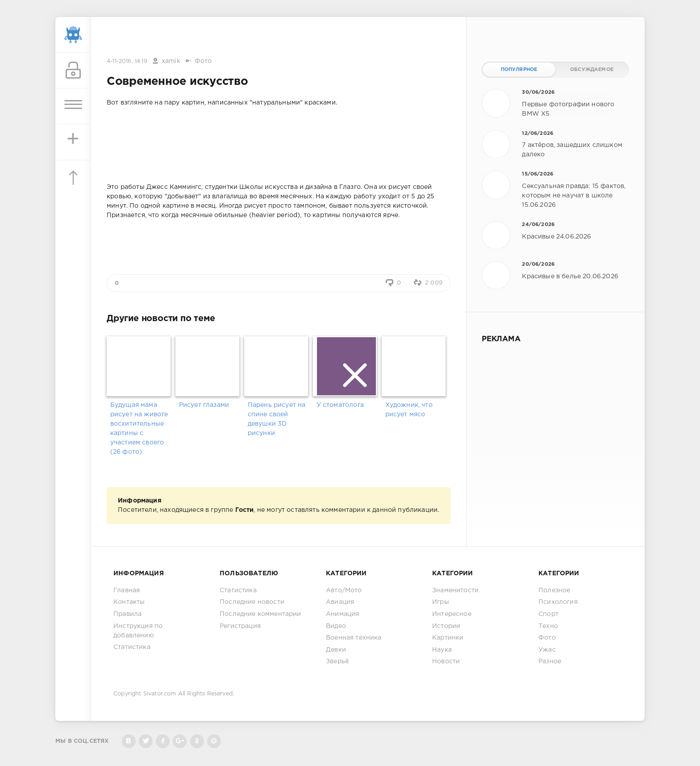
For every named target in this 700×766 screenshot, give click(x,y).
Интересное (452, 614)
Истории (446, 626)
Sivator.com (160, 694)
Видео (336, 626)
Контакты (129, 602)
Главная (127, 590)
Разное (550, 661)
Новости (446, 661)
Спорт (548, 614)
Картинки (448, 638)
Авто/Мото (344, 590)
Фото (203, 61)
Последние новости (252, 602)
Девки (336, 650)
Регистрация (240, 626)
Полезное (554, 590)
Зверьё (337, 661)
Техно (548, 626)
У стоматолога (340, 405)
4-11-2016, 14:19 (127, 61)
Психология (558, 602)
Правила (127, 614)
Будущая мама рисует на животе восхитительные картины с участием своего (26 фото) (139, 429)
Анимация (342, 614)
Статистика (132, 647)
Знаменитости (455, 590)
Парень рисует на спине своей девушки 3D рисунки (277, 419)
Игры (441, 602)
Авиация (340, 602)
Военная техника (354, 638)
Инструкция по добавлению (138, 631)
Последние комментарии (260, 614)
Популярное (519, 70)
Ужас (547, 650)
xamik (171, 61)
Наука (442, 650)
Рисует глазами (204, 405)
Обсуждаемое (592, 70)
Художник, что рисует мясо (409, 410)
